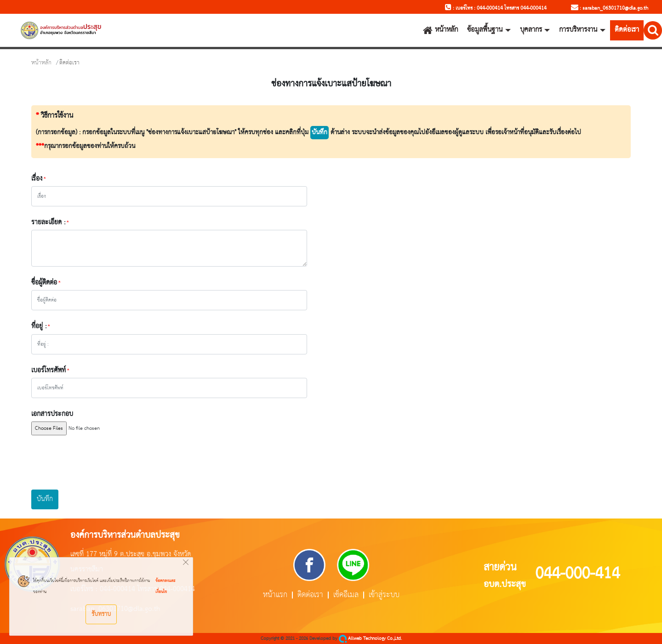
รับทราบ (101, 614)
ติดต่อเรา (627, 30)
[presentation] (101, 462)
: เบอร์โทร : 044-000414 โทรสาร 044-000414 (496, 8)
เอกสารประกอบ (52, 414)
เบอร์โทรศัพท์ (49, 370)
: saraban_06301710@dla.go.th (610, 8)
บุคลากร (531, 30)
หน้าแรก (275, 595)
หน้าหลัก (440, 30)
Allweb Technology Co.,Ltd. (370, 639)
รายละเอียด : (48, 222)
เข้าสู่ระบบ (384, 595)
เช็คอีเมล (346, 595)
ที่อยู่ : (39, 326)
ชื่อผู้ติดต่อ (44, 283)
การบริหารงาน (578, 30)
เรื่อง (37, 179)
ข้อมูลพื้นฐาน (485, 30)
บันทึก (45, 499)
